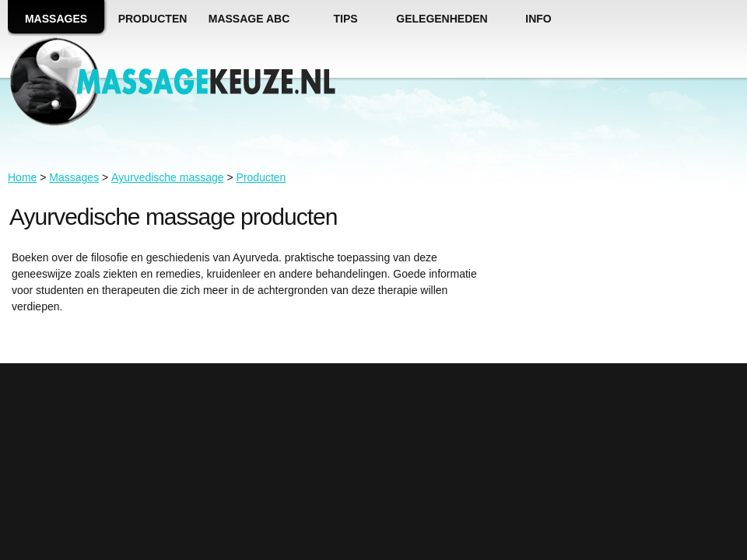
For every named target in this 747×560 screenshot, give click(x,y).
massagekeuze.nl (204, 83)
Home (22, 177)
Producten (261, 177)
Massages (74, 177)
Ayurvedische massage (167, 177)
